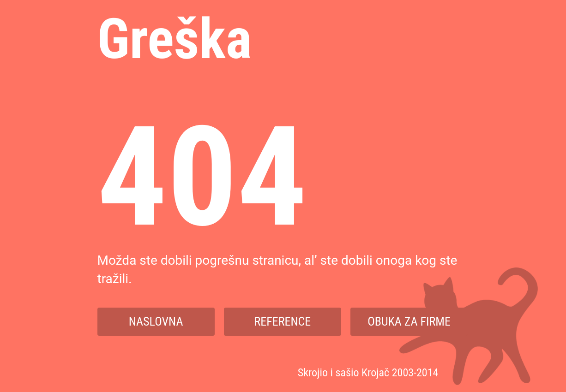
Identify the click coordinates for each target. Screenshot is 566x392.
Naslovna (156, 321)
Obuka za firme (409, 321)
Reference (283, 321)
